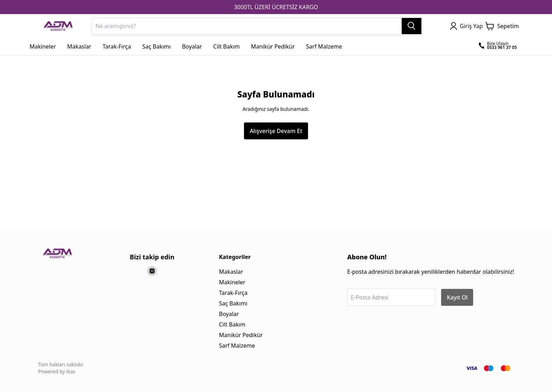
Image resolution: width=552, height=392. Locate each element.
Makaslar (231, 272)
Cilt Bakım (232, 324)
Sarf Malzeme (237, 346)
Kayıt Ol (457, 297)
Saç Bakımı (233, 303)
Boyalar (229, 314)
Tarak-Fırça (233, 293)
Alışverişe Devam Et (276, 131)
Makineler (232, 282)
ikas (71, 371)
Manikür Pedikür (241, 335)
